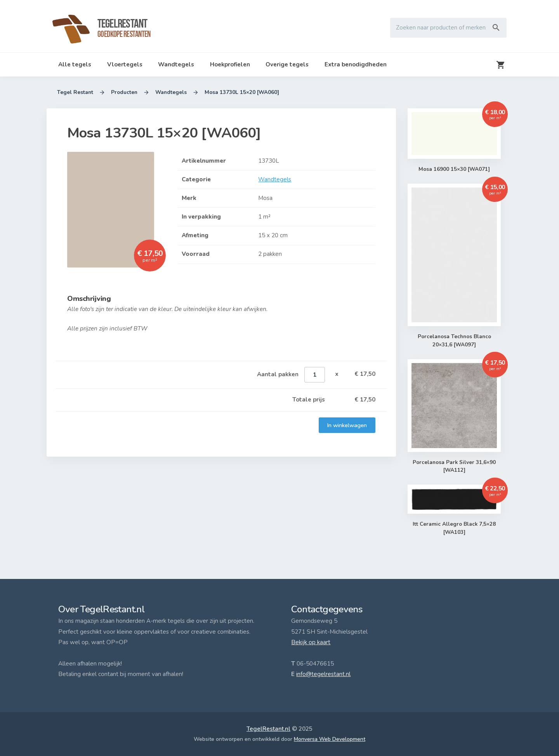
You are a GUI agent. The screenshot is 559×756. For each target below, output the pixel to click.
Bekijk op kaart (311, 642)
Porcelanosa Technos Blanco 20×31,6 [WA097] (454, 341)
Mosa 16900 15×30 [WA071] (454, 169)
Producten (124, 92)
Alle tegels (75, 64)
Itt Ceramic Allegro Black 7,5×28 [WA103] (454, 528)
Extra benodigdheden (356, 64)
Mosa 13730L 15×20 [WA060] (242, 92)
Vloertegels (125, 64)
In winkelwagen (347, 425)
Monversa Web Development (330, 739)
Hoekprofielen (230, 64)
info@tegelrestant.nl (323, 674)
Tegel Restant (75, 92)
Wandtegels (176, 64)
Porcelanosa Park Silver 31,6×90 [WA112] (454, 467)
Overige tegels (287, 64)
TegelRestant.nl (268, 729)
